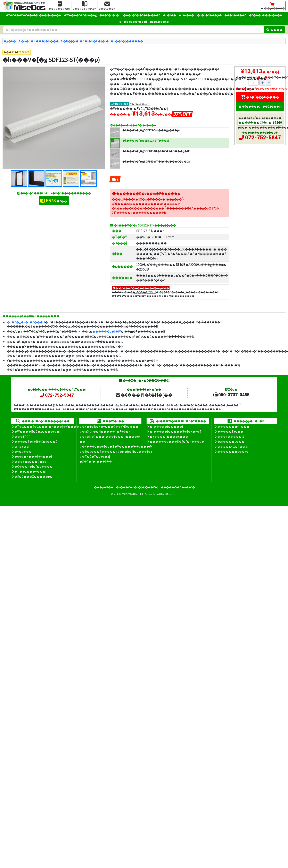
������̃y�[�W (107, 331)
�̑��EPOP (22, 437)
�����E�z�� (230, 431)
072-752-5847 (263, 138)
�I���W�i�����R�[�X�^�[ (175, 431)
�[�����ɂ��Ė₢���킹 (260, 106)
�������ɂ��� (233, 427)
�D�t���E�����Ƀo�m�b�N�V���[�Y (117, 452)
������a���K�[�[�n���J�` (178, 441)
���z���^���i (133, 22)
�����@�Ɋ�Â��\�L (179, 487)
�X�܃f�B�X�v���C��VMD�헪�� (110, 427)
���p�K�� (104, 487)
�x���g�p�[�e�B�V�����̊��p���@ (117, 446)
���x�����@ (231, 437)
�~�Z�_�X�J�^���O (26, 322)
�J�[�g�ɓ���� (260, 97)
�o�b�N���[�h (209, 15)
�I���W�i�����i (166, 427)
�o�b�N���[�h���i (40, 41)
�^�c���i (187, 15)
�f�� (54, 200)
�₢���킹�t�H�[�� (144, 395)
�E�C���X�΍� (159, 22)
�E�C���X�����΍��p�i (34, 477)
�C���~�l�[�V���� (266, 15)
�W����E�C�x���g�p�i (37, 431)
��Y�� (169, 15)
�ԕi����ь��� (231, 441)
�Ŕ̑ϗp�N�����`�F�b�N (106, 431)
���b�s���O (235, 15)
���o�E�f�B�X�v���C (142, 15)
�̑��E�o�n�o (110, 15)
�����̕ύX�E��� (233, 447)
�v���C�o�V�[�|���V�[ (137, 487)
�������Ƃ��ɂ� (233, 452)
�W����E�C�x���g (80, 15)
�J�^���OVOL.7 (144, 292)
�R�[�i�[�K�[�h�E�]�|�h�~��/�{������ (103, 41)
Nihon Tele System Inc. (145, 494)
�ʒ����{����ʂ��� (169, 437)
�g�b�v (10, 41)
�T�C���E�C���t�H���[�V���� (34, 15)
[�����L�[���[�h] (133, 30)
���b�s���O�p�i (31, 462)
